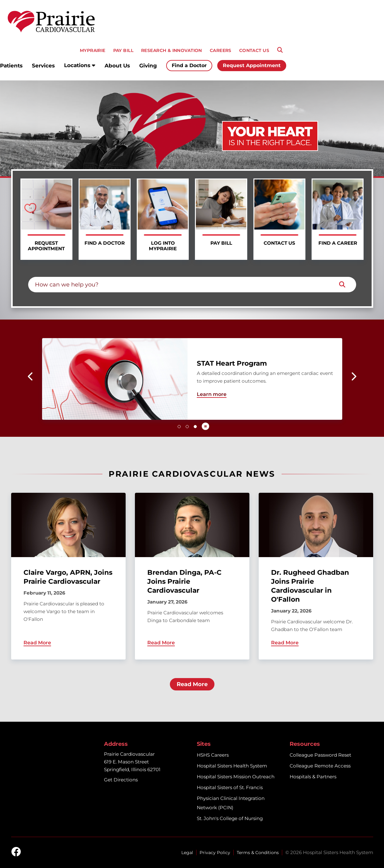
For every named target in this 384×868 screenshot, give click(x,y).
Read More (192, 684)
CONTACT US (254, 50)
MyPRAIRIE (93, 50)
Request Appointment (252, 65)
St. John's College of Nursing (230, 818)
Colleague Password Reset (320, 755)
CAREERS (221, 50)
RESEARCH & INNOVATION (172, 50)
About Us (117, 66)
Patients (11, 66)
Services (43, 66)
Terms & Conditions (258, 853)
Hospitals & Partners (313, 777)
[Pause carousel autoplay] (205, 426)
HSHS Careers (213, 755)
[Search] (280, 50)
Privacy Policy (215, 853)
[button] (31, 376)
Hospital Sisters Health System (232, 766)
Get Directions (121, 780)
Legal (187, 853)
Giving (148, 66)
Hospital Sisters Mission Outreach (236, 777)
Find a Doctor (189, 65)
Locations (80, 65)
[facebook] (16, 852)
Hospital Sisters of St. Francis (230, 787)
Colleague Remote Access (320, 766)
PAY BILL (123, 50)
